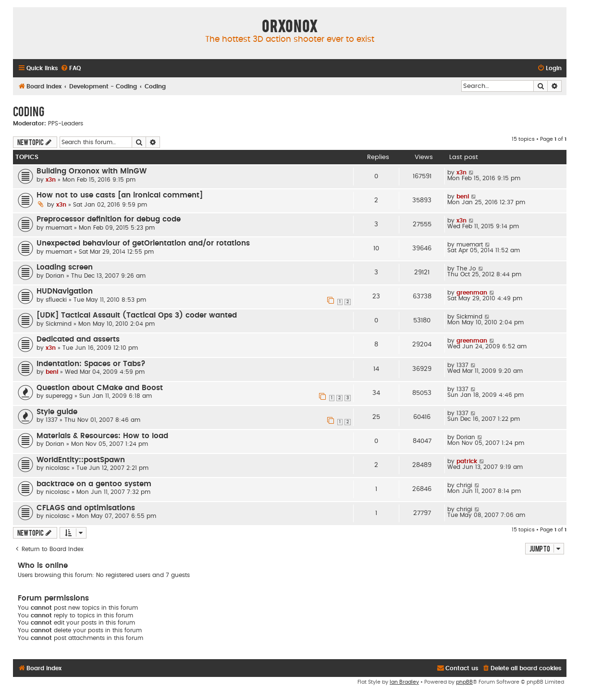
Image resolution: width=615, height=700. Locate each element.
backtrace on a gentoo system (94, 484)
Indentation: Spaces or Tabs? (91, 364)
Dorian (55, 276)
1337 (462, 365)
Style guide (57, 412)
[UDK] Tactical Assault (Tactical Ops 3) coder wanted (137, 315)
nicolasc (58, 468)
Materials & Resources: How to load (102, 436)
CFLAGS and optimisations (86, 508)
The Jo (466, 269)
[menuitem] (71, 68)
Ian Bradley (404, 682)
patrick (467, 461)
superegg (59, 396)
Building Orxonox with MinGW (92, 171)
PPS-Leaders (66, 123)
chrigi (464, 485)
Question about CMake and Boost (100, 388)
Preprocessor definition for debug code (109, 219)
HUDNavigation (65, 291)
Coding (29, 111)
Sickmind (59, 324)
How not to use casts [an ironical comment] (120, 195)
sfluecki (56, 300)
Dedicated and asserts (78, 339)
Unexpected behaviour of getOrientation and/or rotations (143, 243)
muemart (59, 228)
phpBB (464, 682)
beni (463, 196)
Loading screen (65, 267)
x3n (51, 180)
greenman (472, 293)
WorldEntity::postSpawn (81, 460)
